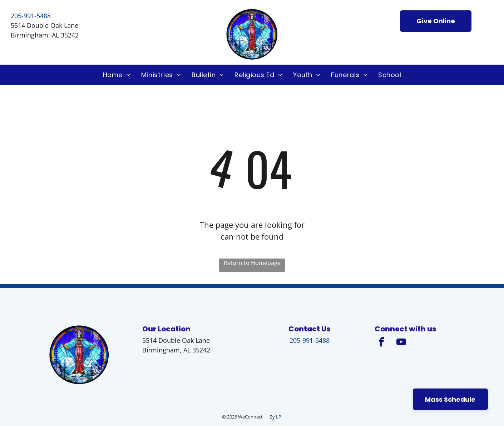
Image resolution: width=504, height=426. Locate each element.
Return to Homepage (252, 263)
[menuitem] (117, 75)
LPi (279, 417)
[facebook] (382, 343)
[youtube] (401, 343)
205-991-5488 (31, 16)
